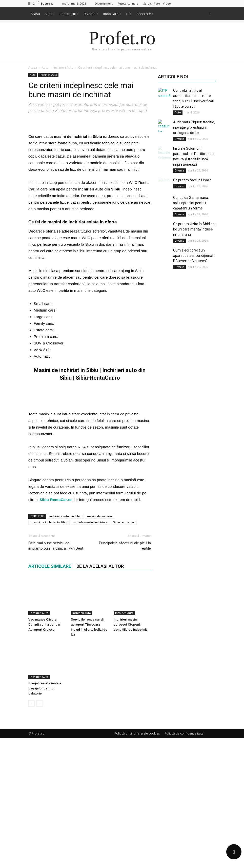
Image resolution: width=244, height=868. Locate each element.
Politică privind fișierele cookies (137, 863)
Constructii (69, 14)
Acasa (35, 14)
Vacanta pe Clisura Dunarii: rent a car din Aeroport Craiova (44, 766)
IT (129, 14)
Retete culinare (128, 3)
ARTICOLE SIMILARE (50, 719)
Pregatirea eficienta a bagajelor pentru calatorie (45, 818)
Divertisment (104, 3)
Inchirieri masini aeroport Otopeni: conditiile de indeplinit (130, 766)
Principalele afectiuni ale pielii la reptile (125, 699)
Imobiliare (112, 14)
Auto (49, 14)
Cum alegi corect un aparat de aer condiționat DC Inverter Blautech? (193, 256)
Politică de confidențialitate (184, 863)
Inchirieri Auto (48, 75)
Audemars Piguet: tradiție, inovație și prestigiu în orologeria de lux (194, 127)
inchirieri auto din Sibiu (65, 669)
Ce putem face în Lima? (192, 180)
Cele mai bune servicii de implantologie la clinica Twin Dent (56, 699)
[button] (210, 14)
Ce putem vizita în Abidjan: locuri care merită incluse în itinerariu (194, 229)
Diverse (91, 14)
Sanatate (145, 14)
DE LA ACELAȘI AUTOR (100, 719)
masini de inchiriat (100, 669)
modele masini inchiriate (90, 675)
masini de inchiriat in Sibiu (49, 675)
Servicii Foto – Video (157, 3)
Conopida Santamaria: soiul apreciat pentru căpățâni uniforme (191, 203)
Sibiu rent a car (124, 675)
